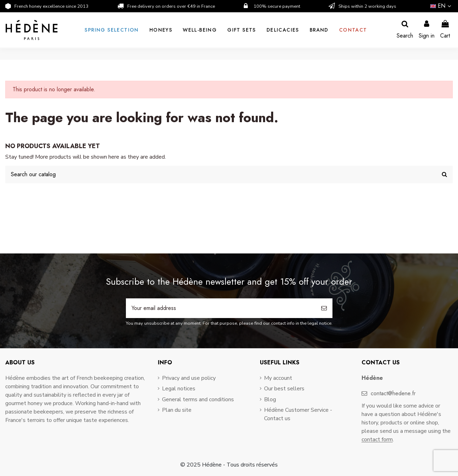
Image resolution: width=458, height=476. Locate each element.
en (442, 6)
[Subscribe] (324, 308)
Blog (270, 399)
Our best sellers (284, 389)
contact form (377, 439)
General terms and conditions (198, 399)
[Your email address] (221, 308)
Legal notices (179, 389)
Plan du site (177, 410)
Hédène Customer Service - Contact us (298, 414)
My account (278, 378)
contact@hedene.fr (393, 393)
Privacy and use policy (189, 378)
